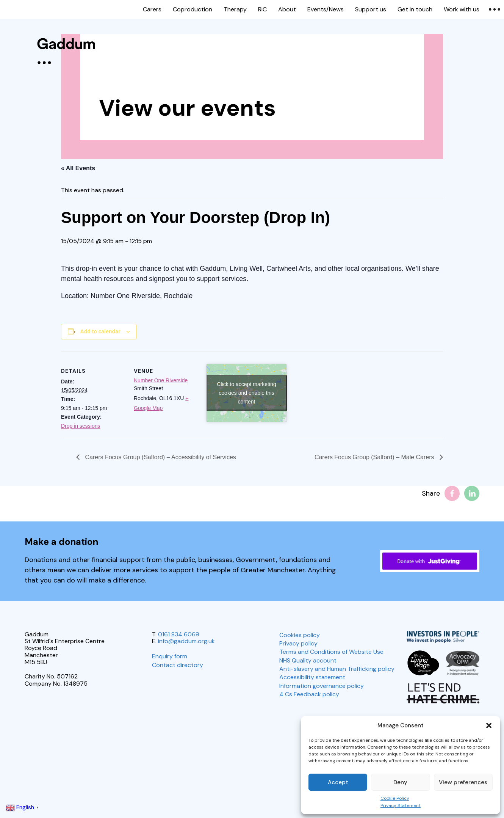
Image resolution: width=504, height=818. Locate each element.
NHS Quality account (308, 660)
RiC (262, 9)
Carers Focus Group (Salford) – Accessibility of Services (160, 457)
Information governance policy (322, 686)
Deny (400, 782)
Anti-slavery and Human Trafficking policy (337, 669)
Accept (338, 782)
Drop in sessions (81, 426)
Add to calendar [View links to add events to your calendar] (100, 331)
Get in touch (415, 9)
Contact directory (178, 665)
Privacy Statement (401, 805)
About (287, 9)
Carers (152, 9)
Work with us (462, 9)
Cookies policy (300, 635)
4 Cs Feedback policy (309, 694)
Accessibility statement (312, 677)
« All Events (78, 168)
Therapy (235, 9)
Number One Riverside (161, 380)
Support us (371, 9)
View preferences (463, 782)
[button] (489, 725)
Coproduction (193, 9)
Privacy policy (298, 643)
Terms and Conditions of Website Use (331, 652)
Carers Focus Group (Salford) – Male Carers (375, 457)
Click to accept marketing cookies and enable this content (246, 393)
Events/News (326, 9)
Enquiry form (170, 656)
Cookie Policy (395, 798)
